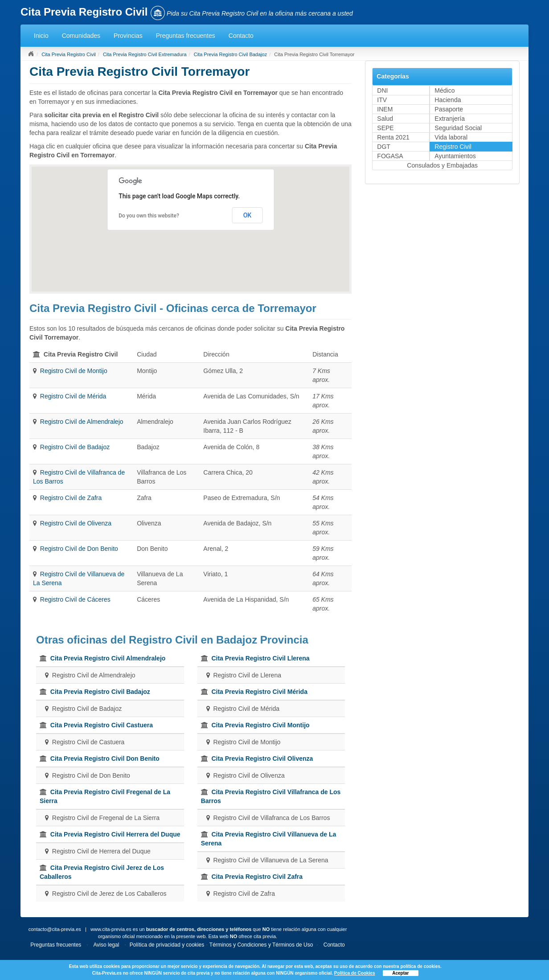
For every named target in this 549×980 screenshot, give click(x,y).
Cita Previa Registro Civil (69, 54)
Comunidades (81, 36)
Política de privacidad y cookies (167, 945)
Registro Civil (453, 147)
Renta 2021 (393, 137)
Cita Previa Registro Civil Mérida (259, 692)
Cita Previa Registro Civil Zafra (257, 877)
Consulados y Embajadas (442, 165)
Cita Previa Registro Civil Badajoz (230, 54)
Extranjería (450, 119)
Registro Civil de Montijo (74, 371)
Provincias (128, 36)
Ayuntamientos (455, 156)
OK (248, 215)
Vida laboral (451, 137)
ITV (382, 100)
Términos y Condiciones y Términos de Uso (261, 945)
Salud (385, 119)
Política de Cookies (355, 973)
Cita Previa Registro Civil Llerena (260, 658)
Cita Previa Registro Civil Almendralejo (108, 658)
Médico (445, 90)
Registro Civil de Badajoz (75, 447)
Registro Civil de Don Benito (79, 549)
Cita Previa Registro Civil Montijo (260, 725)
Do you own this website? (149, 216)
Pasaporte (449, 109)
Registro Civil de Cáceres (75, 599)
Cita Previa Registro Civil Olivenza (262, 759)
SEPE (385, 128)
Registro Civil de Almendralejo (82, 422)
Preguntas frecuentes (186, 36)
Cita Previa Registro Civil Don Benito (105, 759)
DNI (382, 90)
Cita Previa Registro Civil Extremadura (145, 54)
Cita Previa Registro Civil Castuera (102, 725)
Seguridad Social (458, 128)
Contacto (241, 36)
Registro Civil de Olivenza (76, 523)
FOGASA (390, 156)
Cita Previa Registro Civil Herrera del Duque (115, 834)
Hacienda (448, 100)
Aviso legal (107, 945)
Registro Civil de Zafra (71, 498)
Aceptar (400, 973)
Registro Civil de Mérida (73, 396)
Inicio (41, 36)
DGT (384, 147)
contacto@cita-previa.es (55, 929)
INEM (385, 109)
